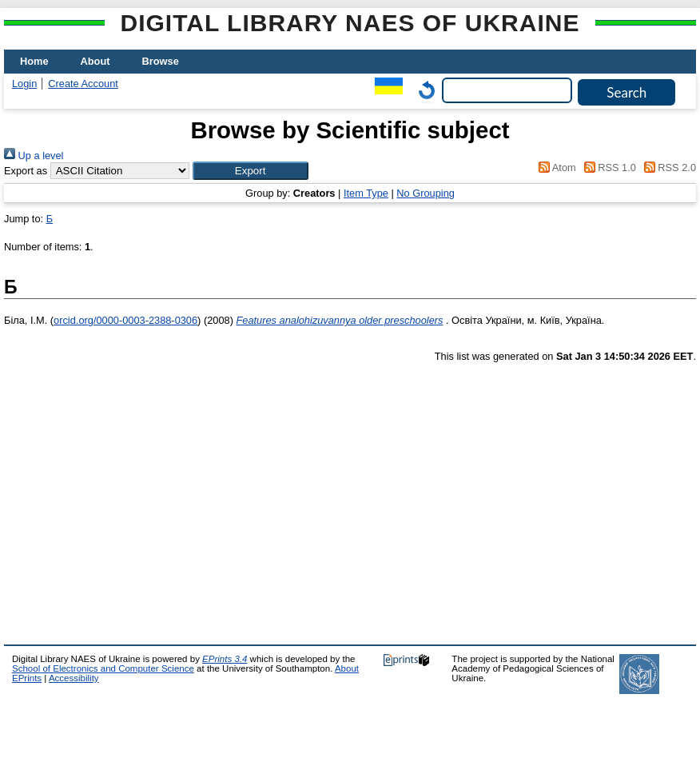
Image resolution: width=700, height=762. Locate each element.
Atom (555, 168)
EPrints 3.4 (225, 659)
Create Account (83, 84)
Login (24, 84)
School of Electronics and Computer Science (103, 668)
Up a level (34, 156)
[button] (251, 171)
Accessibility (74, 678)
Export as (26, 171)
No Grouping (426, 193)
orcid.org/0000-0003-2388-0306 (125, 320)
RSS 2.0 (667, 168)
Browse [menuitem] (161, 61)
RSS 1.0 (607, 168)
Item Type (366, 193)
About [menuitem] (95, 61)
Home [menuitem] (34, 61)
